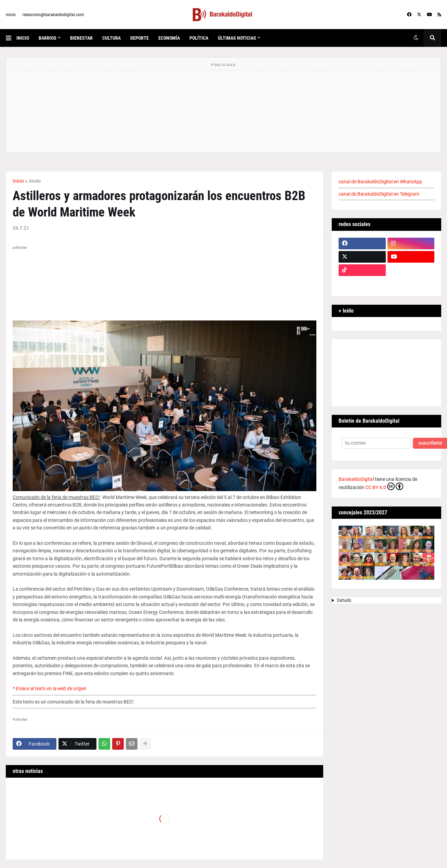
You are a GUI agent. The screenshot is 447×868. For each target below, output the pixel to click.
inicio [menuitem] (23, 38)
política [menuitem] (199, 38)
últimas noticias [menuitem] (237, 38)
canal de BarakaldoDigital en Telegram (379, 194)
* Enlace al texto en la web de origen (50, 688)
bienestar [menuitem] (81, 38)
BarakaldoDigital (356, 479)
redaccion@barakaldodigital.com (53, 15)
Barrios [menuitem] (48, 38)
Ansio (35, 181)
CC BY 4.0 (384, 486)
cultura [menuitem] (111, 38)
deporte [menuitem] (140, 38)
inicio (11, 15)
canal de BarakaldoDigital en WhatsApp (380, 182)
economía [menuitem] (169, 38)
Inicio (18, 181)
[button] (11, 38)
